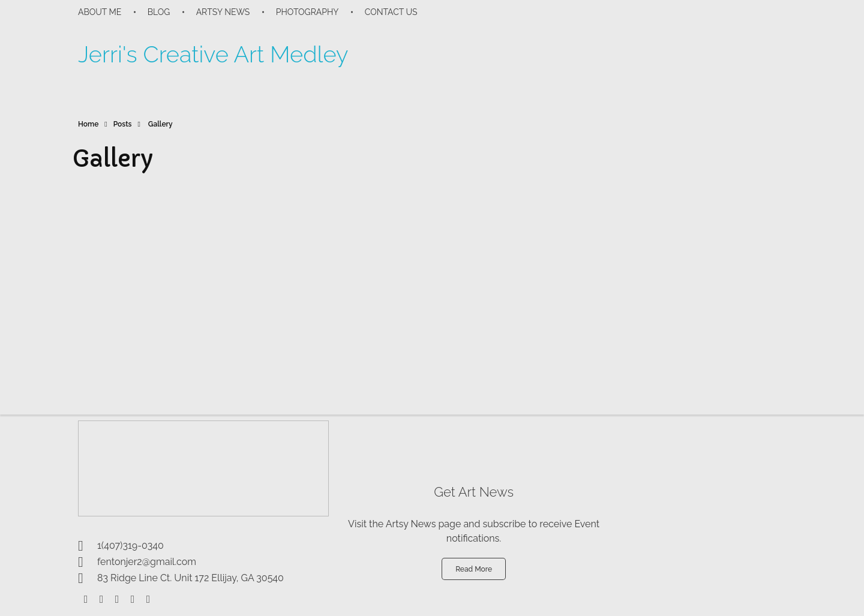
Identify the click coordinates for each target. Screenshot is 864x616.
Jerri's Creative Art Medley (213, 54)
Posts (123, 124)
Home (88, 124)
